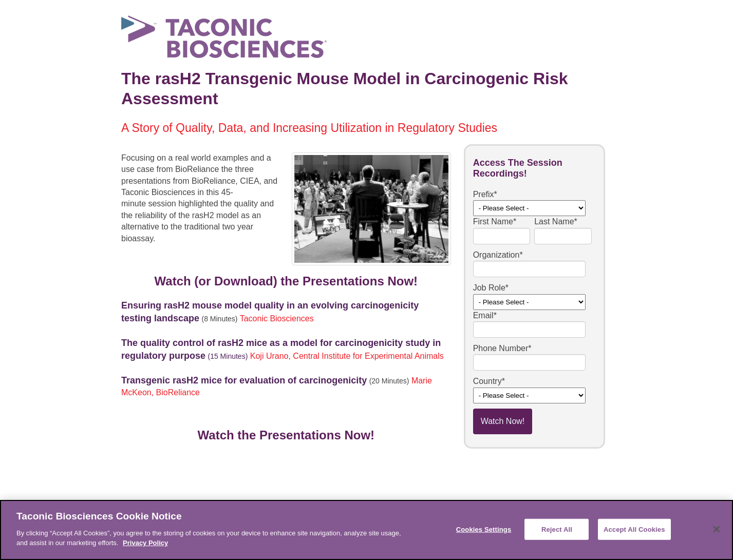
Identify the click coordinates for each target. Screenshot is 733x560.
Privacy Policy (145, 543)
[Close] (717, 529)
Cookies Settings (484, 529)
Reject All (557, 529)
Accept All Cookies (634, 529)
